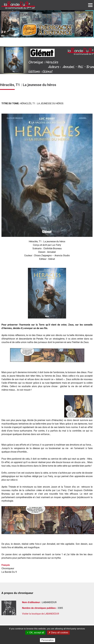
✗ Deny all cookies (58, 633)
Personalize (48, 640)
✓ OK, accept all (35, 633)
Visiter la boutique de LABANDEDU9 (41, 614)
